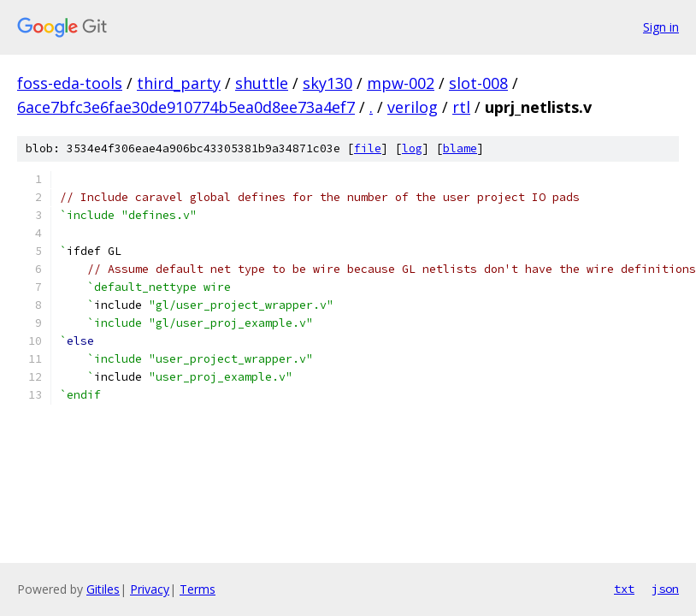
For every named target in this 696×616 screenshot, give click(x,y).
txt (624, 589)
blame (460, 148)
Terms (198, 589)
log (412, 148)
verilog (413, 107)
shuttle (262, 83)
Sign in (661, 27)
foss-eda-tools (70, 83)
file (368, 148)
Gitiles (103, 589)
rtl (461, 107)
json (665, 589)
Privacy (150, 589)
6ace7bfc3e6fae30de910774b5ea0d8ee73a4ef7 (186, 107)
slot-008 (478, 83)
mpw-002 (401, 83)
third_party (179, 83)
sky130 (327, 83)
